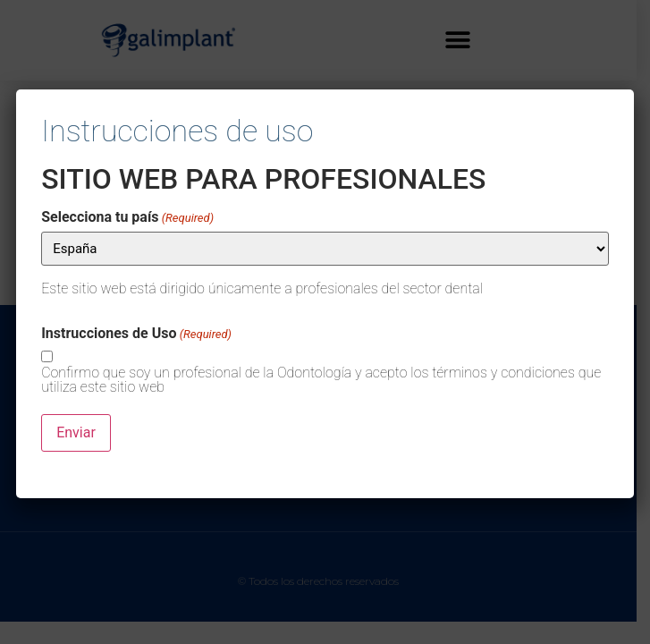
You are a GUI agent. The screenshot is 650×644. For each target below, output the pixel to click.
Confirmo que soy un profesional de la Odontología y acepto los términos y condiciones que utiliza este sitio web (321, 380)
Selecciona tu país (127, 217)
